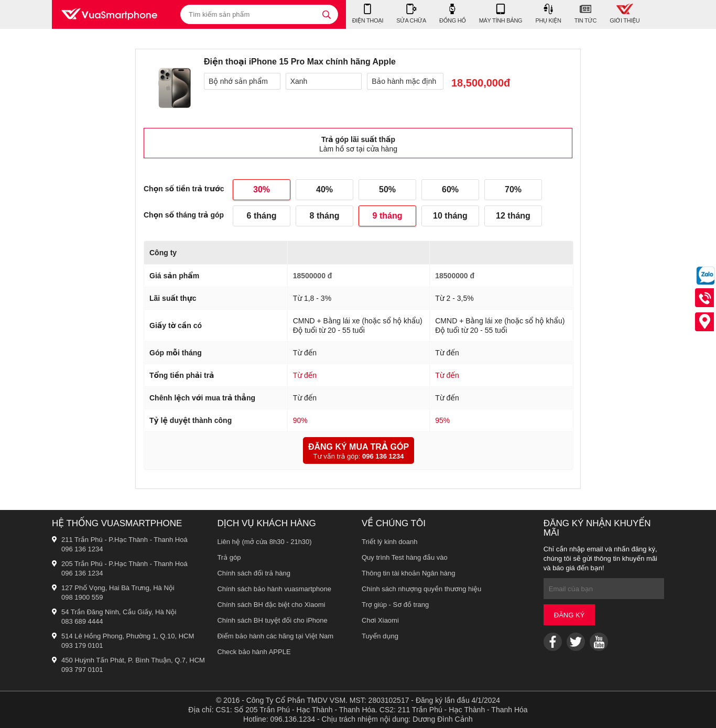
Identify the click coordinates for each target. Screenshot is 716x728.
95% (442, 420)
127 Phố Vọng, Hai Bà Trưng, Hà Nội (118, 588)
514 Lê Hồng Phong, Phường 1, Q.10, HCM (128, 636)
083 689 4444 (82, 621)
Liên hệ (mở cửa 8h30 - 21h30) (264, 542)
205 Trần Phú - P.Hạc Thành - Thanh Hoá (124, 564)
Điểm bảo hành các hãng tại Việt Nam (275, 636)
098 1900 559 (82, 597)
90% (300, 420)
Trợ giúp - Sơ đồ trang (395, 605)
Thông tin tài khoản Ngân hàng (409, 573)
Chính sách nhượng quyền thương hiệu (421, 589)
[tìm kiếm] (327, 14)
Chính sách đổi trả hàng (254, 573)
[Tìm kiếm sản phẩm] (259, 14)
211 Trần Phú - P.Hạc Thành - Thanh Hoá (124, 540)
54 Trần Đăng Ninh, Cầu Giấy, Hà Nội (119, 612)
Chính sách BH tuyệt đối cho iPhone (272, 620)
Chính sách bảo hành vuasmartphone (274, 589)
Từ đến (305, 375)
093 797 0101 (82, 670)
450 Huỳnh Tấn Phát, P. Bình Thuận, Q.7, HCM (133, 660)
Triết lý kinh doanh (390, 542)
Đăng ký (569, 615)
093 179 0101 (82, 645)
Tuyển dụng (380, 636)
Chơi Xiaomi (380, 620)
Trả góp (229, 557)
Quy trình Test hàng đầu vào (405, 557)
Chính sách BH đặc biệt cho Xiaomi (271, 605)
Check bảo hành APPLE (254, 652)
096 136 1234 (383, 456)
